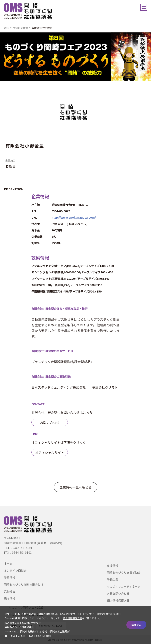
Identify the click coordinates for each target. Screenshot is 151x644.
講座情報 (10, 598)
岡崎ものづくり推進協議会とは (24, 584)
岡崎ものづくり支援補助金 (124, 572)
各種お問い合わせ (118, 593)
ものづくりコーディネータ (124, 586)
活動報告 (10, 591)
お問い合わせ (50, 422)
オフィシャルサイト (50, 452)
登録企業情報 (21, 28)
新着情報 (10, 577)
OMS (7, 28)
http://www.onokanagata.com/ (74, 217)
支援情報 (113, 565)
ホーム (8, 563)
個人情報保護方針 (118, 600)
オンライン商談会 (15, 570)
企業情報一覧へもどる (75, 487)
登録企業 (113, 579)
